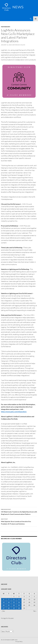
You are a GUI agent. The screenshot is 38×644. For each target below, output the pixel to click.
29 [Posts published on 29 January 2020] (14, 608)
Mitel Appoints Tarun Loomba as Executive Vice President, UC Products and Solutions (19, 521)
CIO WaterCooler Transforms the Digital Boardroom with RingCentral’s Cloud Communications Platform (19, 512)
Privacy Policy (19, 642)
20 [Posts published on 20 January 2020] (4, 605)
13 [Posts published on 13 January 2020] (4, 602)
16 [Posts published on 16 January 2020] (19, 602)
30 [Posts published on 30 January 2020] (19, 608)
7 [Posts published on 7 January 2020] (9, 599)
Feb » (35, 611)
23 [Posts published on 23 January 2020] (19, 605)
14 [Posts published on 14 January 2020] (9, 602)
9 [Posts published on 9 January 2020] (19, 599)
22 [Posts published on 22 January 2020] (14, 605)
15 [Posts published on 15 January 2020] (14, 602)
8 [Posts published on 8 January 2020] (14, 599)
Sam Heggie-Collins (19, 45)
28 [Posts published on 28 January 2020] (9, 608)
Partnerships (6, 27)
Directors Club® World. (11, 640)
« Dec (3, 611)
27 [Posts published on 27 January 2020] (4, 608)
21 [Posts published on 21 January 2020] (9, 605)
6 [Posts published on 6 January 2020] (4, 599)
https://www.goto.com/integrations (14, 412)
